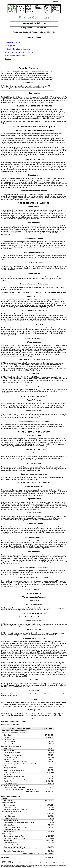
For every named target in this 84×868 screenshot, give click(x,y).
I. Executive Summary (12, 42)
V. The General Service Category (16, 56)
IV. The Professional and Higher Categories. (20, 52)
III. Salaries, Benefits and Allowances (17, 49)
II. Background (10, 46)
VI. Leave (8, 59)
